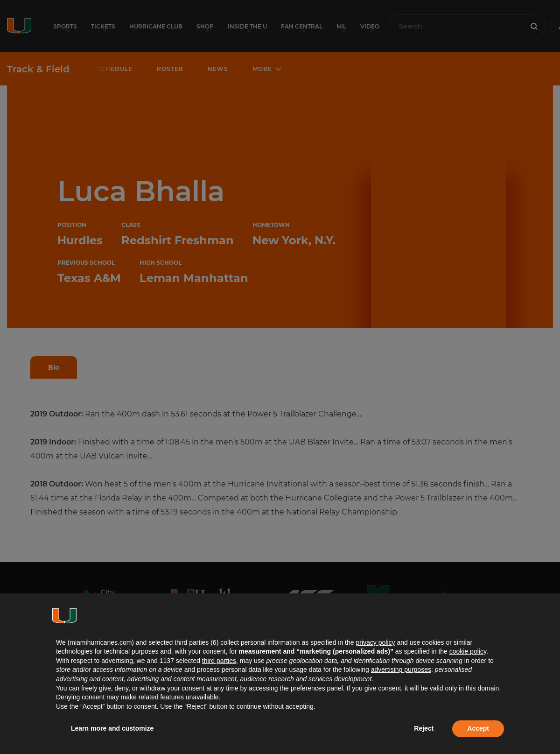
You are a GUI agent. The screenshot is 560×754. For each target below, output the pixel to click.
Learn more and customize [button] (112, 728)
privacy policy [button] (375, 642)
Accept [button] (478, 728)
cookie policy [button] (468, 651)
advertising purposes (401, 669)
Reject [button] (424, 728)
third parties (219, 661)
